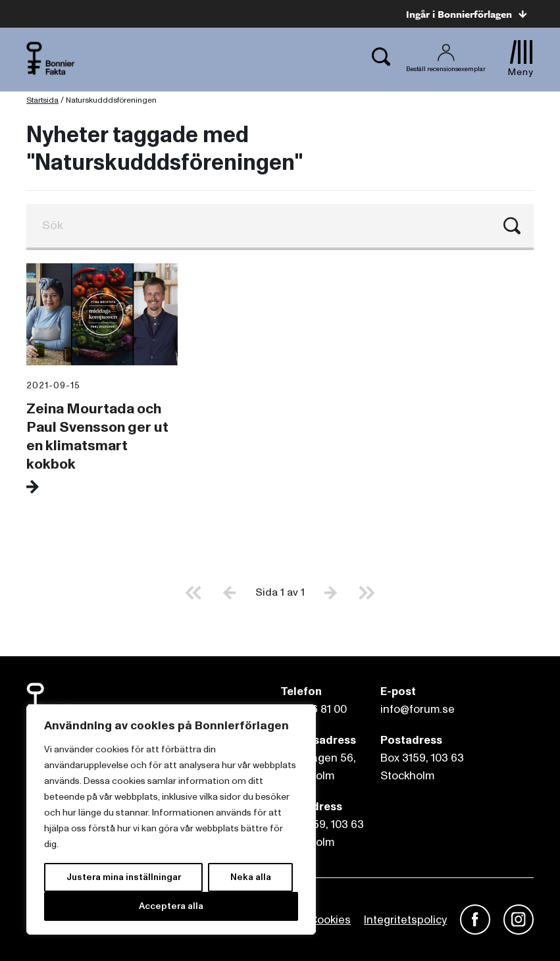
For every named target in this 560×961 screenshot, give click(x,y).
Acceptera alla (171, 906)
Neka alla (251, 877)
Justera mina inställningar (124, 877)
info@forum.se (418, 709)
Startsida (42, 100)
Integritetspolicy (405, 920)
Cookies (330, 920)
